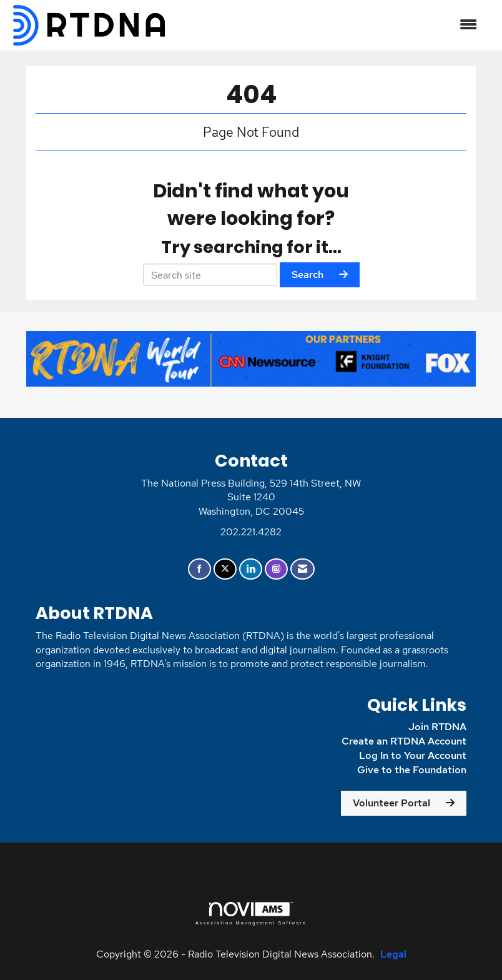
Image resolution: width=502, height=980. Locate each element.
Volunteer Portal (391, 803)
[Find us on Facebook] (199, 569)
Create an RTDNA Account (404, 741)
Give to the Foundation (412, 770)
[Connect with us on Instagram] (276, 569)
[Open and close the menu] (329, 25)
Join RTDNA (437, 727)
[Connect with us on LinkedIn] (251, 569)
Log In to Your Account (413, 755)
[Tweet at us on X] (225, 569)
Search (308, 275)
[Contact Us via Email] (303, 569)
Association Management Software (251, 913)
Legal (393, 954)
